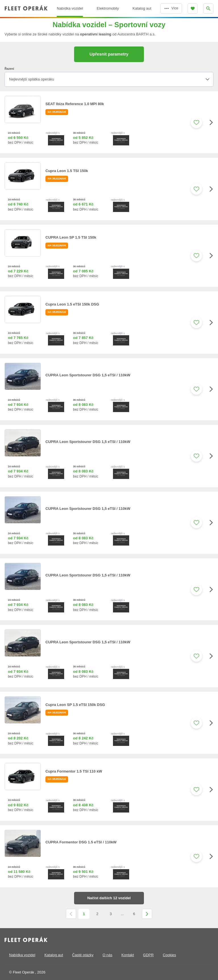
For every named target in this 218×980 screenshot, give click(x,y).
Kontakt (128, 955)
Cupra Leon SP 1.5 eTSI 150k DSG (75, 705)
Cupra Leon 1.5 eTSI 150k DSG (72, 304)
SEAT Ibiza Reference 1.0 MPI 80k (75, 104)
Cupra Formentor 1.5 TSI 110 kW (74, 771)
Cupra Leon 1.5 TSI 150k (67, 171)
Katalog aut (54, 955)
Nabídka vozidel (22, 955)
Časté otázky (83, 955)
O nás (107, 955)
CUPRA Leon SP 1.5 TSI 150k (71, 237)
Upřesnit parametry (109, 54)
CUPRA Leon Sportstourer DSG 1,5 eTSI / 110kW (88, 375)
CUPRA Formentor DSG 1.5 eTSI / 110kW (81, 842)
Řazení (9, 69)
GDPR (148, 955)
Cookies (169, 955)
